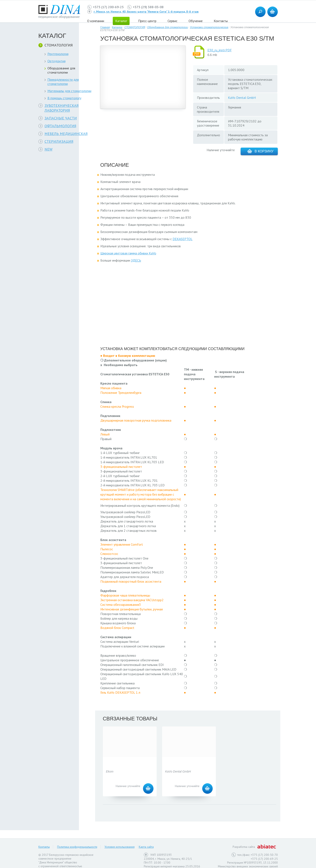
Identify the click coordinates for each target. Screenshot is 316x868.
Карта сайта (146, 847)
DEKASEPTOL (183, 239)
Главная (105, 27)
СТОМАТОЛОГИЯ (59, 45)
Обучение (196, 21)
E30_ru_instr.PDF (220, 50)
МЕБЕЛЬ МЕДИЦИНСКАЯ (66, 134)
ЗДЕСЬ (136, 260)
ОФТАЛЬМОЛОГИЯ (60, 126)
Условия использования (120, 847)
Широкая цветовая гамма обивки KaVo (128, 253)
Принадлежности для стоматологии (63, 82)
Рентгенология (58, 54)
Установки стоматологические (209, 27)
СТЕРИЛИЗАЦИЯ (59, 141)
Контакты (221, 21)
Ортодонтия (56, 61)
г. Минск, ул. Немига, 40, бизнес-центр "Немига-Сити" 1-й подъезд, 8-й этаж (146, 12)
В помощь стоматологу (64, 98)
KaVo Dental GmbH (242, 98)
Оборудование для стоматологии (61, 70)
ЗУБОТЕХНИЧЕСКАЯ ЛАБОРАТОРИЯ (62, 108)
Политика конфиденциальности (77, 847)
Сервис (172, 21)
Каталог (117, 27)
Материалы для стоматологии (69, 91)
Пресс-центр (147, 21)
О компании (96, 21)
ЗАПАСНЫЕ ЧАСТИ (61, 118)
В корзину (260, 151)
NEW (49, 149)
